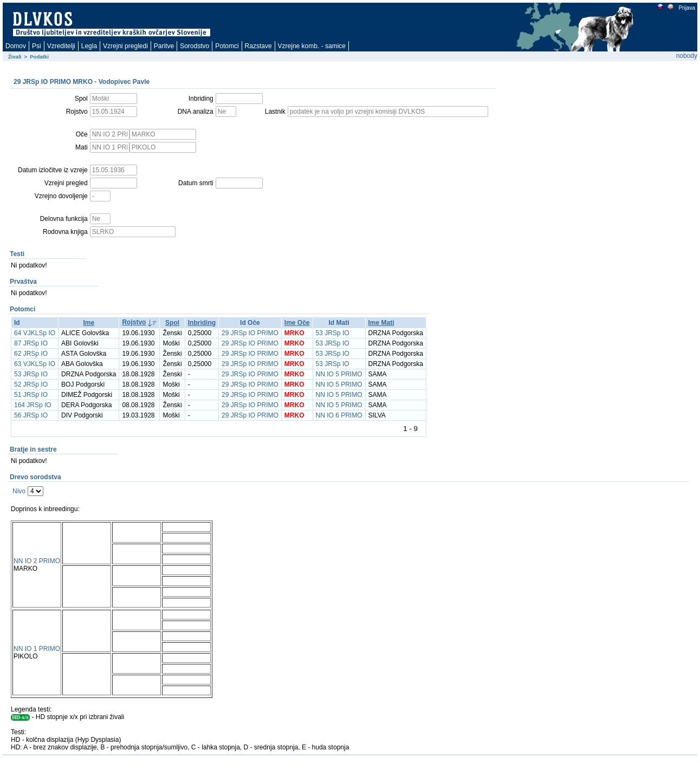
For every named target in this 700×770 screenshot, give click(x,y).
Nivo (19, 491)
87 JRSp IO (31, 343)
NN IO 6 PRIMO (339, 415)
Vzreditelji (61, 46)
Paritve (164, 46)
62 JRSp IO (31, 354)
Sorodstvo (195, 46)
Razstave (258, 46)
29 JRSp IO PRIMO (250, 333)
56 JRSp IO (31, 415)
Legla (89, 46)
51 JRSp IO (31, 395)
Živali (15, 57)
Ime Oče (297, 323)
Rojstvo (134, 322)
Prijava (686, 8)
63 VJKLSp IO (35, 364)
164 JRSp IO (33, 405)
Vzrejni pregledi (125, 46)
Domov (16, 46)
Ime (89, 323)
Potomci (227, 46)
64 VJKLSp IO (35, 333)
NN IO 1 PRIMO (37, 649)
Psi (37, 46)
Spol (172, 323)
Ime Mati (381, 323)
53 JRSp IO (333, 333)
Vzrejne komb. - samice (312, 46)
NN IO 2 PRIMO (37, 561)
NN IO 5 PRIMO (339, 374)
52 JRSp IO (31, 384)
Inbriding (202, 323)
